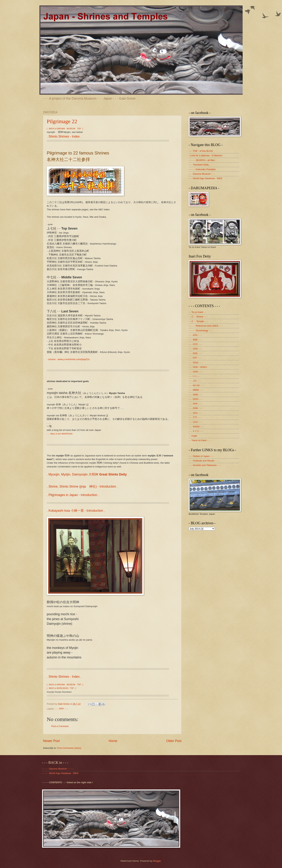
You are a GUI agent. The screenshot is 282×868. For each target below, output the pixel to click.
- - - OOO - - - (196, 399)
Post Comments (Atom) (69, 748)
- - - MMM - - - (196, 390)
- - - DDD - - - (195, 349)
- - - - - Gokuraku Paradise (202, 169)
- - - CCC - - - (195, 344)
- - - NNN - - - (195, 395)
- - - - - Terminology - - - (201, 330)
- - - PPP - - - (61, 709)
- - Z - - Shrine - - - (198, 317)
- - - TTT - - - (195, 417)
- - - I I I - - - (195, 376)
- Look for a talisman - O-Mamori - (206, 155)
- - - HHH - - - (195, 372)
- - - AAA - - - (195, 335)
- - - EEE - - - (195, 353)
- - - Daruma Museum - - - (202, 174)
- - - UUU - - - (195, 422)
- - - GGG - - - (196, 363)
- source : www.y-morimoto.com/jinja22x (68, 359)
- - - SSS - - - (195, 413)
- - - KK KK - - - (196, 385)
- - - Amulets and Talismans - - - (205, 465)
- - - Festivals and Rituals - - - (204, 461)
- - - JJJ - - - (195, 381)
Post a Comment (60, 726)
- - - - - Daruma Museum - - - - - (58, 769)
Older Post (174, 741)
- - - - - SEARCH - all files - (202, 160)
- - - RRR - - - (195, 408)
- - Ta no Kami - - (197, 312)
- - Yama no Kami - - (199, 440)
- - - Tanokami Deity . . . (201, 165)
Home (113, 741)
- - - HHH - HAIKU (198, 367)
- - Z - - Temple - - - (198, 321)
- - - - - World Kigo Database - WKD (60, 773)
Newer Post (51, 741)
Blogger (157, 861)
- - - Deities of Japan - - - (201, 456)
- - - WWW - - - (196, 427)
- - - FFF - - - (195, 358)
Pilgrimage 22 (62, 121)
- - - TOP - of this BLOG (201, 151)
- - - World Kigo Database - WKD (205, 178)
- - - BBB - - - (195, 340)
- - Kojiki (193, 436)
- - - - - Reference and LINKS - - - (206, 326)
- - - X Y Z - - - (196, 431)
